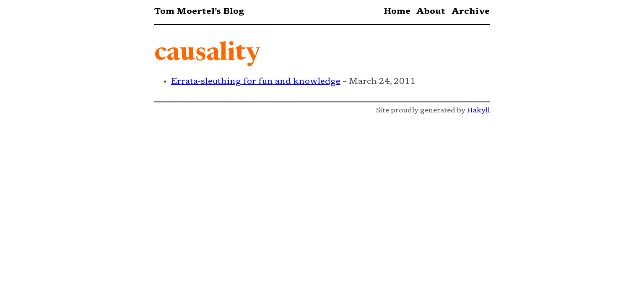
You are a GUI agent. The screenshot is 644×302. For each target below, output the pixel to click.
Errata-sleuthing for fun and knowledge (256, 82)
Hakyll (478, 111)
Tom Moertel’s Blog (199, 12)
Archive (470, 12)
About (431, 12)
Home (397, 12)
